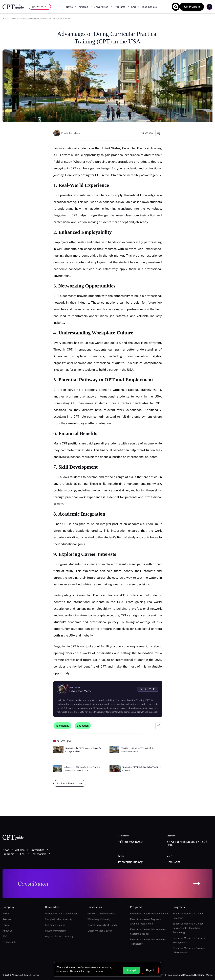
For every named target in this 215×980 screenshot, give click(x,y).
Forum (6, 925)
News (69, 7)
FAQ (133, 7)
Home (6, 18)
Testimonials (149, 7)
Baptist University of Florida (102, 925)
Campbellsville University (59, 919)
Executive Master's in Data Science (149, 914)
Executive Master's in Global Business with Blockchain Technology (188, 928)
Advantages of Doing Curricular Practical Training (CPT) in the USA (45, 18)
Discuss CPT (40, 7)
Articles (83, 7)
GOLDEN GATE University (101, 914)
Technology (62, 726)
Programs (120, 7)
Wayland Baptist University (59, 936)
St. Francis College (55, 925)
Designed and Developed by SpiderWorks (190, 975)
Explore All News (70, 783)
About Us (7, 931)
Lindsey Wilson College (100, 931)
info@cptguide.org (130, 862)
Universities (101, 7)
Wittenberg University (99, 919)
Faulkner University (55, 931)
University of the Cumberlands (61, 914)
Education (83, 726)
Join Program (192, 7)
